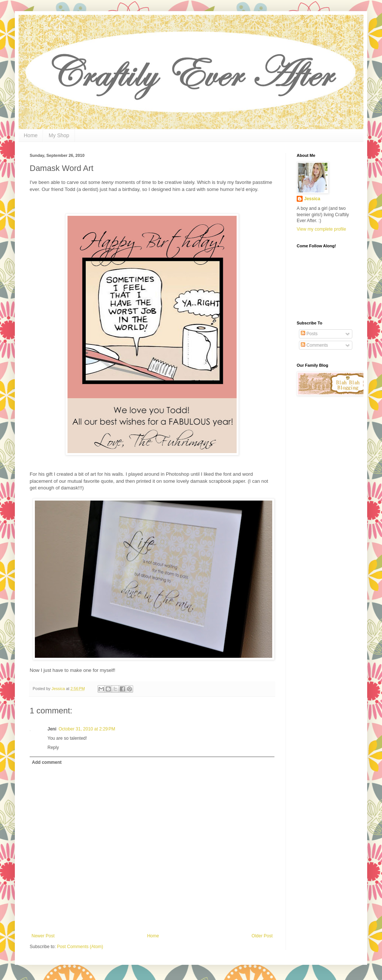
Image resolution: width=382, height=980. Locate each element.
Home (31, 135)
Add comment (47, 762)
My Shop (59, 135)
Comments (314, 345)
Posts (309, 334)
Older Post (262, 936)
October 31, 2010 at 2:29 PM (87, 729)
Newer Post (43, 936)
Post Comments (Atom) (80, 947)
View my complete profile (321, 229)
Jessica (312, 199)
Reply (53, 748)
